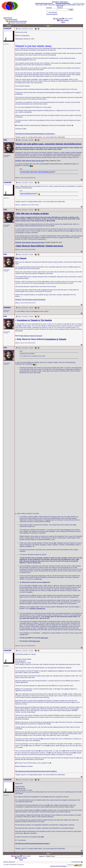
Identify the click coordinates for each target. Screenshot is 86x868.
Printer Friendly (64, 20)
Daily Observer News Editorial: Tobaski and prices (40, 246)
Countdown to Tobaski (56, 339)
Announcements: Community (18, 21)
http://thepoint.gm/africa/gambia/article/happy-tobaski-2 (32, 843)
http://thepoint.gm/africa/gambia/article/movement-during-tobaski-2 (36, 771)
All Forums (9, 18)
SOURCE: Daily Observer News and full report (30, 161)
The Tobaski (21, 258)
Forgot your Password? (52, 14)
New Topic (59, 19)
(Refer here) (44, 638)
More (63, 22)
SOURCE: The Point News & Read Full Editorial (30, 300)
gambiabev (7, 307)
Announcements (12, 19)
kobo (5, 140)
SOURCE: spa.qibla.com (37, 608)
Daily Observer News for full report (31, 336)
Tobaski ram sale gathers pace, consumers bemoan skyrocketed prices (48, 144)
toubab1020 (7, 28)
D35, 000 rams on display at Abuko (32, 214)
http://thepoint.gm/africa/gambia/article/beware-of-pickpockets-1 (35, 134)
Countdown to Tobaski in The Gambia (34, 320)
